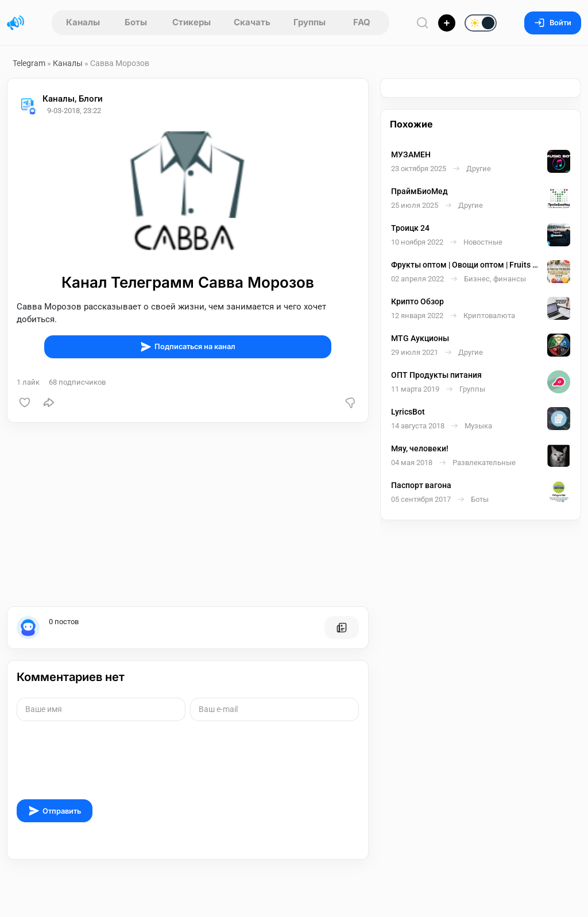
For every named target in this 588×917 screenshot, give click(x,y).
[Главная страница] (16, 23)
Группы (310, 22)
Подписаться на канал (188, 347)
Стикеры (192, 22)
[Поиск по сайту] (423, 23)
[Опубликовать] (447, 23)
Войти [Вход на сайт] (553, 23)
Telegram (29, 63)
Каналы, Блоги (73, 99)
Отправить (55, 811)
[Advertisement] (188, 514)
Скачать (252, 22)
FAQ (362, 22)
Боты (136, 22)
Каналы (83, 22)
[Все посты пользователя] (342, 628)
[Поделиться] (49, 403)
